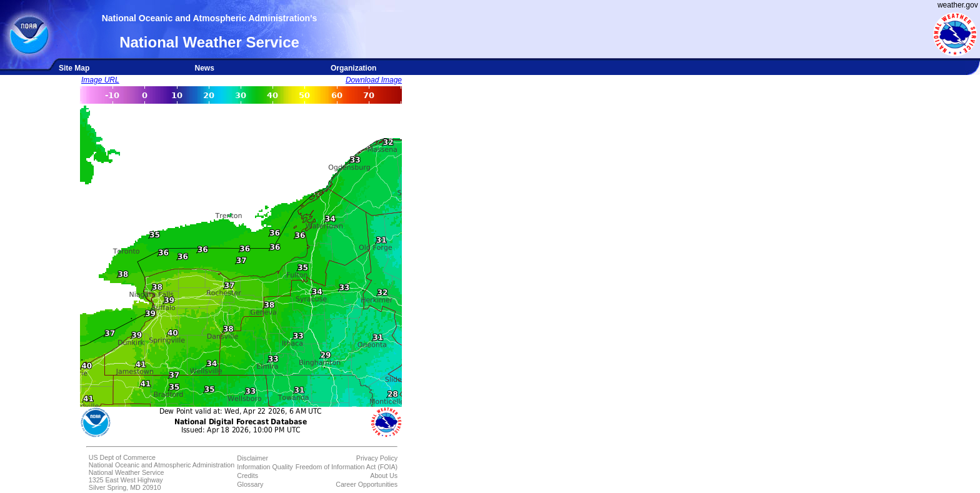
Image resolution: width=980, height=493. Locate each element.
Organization (353, 68)
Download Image (374, 80)
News (204, 68)
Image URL (100, 80)
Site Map (74, 68)
